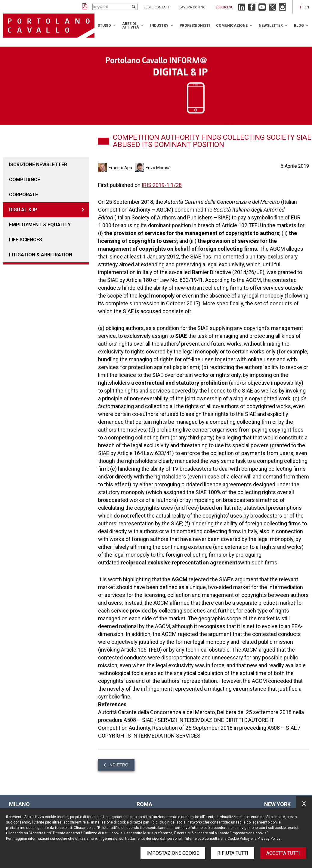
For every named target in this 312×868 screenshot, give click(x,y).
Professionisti (195, 26)
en (307, 7)
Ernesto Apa (120, 168)
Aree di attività (131, 26)
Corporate (23, 195)
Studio (104, 26)
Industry (159, 26)
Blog (299, 26)
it (300, 7)
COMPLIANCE (25, 180)
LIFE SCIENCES (26, 240)
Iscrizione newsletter (38, 165)
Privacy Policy (269, 839)
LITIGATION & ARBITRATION (41, 255)
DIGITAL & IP (23, 210)
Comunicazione (232, 26)
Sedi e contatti (157, 7)
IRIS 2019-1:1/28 (162, 185)
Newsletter (271, 26)
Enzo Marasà (158, 168)
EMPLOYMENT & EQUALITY (40, 225)
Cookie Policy (239, 839)
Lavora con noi (193, 7)
